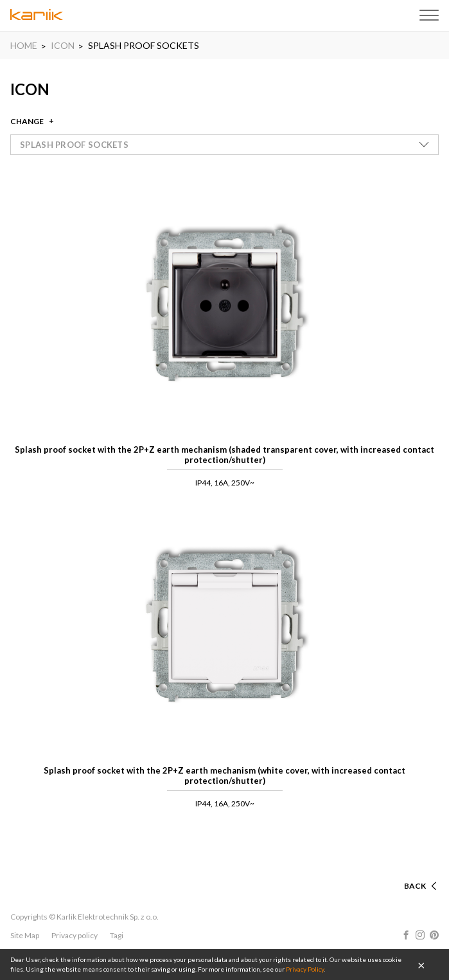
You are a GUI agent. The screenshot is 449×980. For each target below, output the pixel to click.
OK (421, 965)
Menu (429, 15)
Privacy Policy (305, 969)
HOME (24, 45)
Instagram (420, 935)
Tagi (117, 935)
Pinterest (434, 935)
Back (415, 886)
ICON (63, 45)
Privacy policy (75, 935)
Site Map (25, 935)
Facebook (406, 935)
